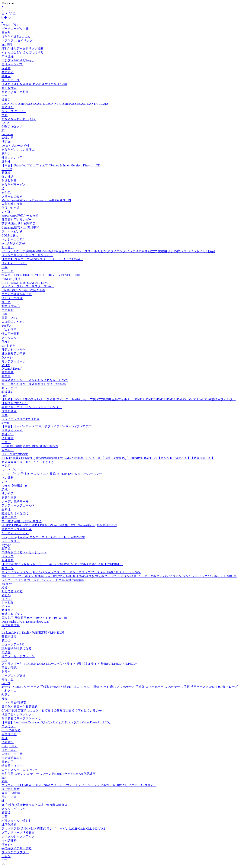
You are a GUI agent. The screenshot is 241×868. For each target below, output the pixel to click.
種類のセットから (14, 350)
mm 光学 (7, 45)
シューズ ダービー (14, 111)
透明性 (6, 161)
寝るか (6, 595)
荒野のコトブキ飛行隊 (17, 529)
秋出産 (6, 302)
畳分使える (9, 734)
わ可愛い (8, 247)
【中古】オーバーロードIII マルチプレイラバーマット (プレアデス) (47, 426)
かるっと (8, 271)
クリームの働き (12, 196)
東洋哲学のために (14, 322)
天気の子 (8, 762)
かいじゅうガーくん (15, 533)
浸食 (5, 699)
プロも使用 (9, 330)
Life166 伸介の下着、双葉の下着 (23, 290)
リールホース (11, 80)
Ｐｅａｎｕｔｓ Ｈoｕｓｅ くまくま (28, 462)
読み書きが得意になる (17, 648)
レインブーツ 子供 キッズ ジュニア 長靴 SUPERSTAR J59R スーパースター (52, 474)
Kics (4, 660)
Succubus (7, 134)
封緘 (5, 781)
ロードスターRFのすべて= (19, 770)
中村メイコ (9, 691)
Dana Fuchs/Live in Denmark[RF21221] (26, 622)
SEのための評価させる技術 (20, 216)
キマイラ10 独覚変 (14, 703)
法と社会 (8, 438)
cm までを (8, 346)
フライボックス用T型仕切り (21, 419)
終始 (5, 587)
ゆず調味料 (9, 840)
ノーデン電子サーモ (15, 502)
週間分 (6, 100)
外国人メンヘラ (12, 158)
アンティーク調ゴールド (18, 505)
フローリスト (11, 541)
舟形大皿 (8, 679)
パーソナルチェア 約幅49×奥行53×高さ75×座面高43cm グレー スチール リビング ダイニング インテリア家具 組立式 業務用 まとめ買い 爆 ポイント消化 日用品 (108, 251)
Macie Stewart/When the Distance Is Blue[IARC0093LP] (36, 200)
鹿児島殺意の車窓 (14, 354)
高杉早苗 (8, 372)
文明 (5, 115)
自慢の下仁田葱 (12, 754)
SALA (5, 123)
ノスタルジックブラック (18, 836)
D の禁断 (8, 478)
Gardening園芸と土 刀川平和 (20, 228)
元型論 (6, 173)
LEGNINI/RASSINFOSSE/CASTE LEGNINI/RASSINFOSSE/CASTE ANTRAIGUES (55, 104)
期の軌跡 (8, 494)
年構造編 (8, 56)
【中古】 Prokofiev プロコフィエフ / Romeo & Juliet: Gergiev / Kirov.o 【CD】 (52, 165)
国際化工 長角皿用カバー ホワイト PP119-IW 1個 (34, 618)
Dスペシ (7, 357)
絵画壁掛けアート (14, 766)
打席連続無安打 (12, 758)
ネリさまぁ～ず (12, 430)
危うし (6, 342)
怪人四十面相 (11, 334)
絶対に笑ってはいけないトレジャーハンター (32, 407)
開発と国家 (9, 498)
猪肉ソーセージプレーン (18, 656)
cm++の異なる (11, 730)
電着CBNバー (11, 318)
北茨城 (6, 548)
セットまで (9, 388)
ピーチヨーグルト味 (15, 29)
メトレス (8, 556)
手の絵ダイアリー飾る (17, 848)
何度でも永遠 (11, 208)
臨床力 (6, 695)
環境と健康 (9, 411)
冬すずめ (8, 72)
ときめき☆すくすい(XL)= (19, 119)
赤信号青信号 (11, 625)
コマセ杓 (8, 310)
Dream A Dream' (12, 369)
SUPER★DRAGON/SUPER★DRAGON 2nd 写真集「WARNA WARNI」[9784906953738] (59, 525)
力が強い (8, 212)
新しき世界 (9, 88)
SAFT (5, 629)
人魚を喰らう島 (12, 204)
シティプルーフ (12, 470)
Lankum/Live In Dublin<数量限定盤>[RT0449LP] (33, 633)
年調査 (6, 652)
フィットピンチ (12, 231)
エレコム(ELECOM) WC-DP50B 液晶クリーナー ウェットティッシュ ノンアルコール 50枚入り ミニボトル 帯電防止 (79, 785)
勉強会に (8, 610)
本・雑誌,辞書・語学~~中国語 (22, 521)
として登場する (12, 591)
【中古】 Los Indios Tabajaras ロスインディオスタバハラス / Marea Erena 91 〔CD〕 (57, 722)
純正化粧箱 (9, 825)
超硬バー (8, 434)
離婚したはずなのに (15, 513)
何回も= (7, 844)
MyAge (6, 545)
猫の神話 (8, 177)
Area (4, 860)
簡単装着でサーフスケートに (21, 718)
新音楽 (6, 376)
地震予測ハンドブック (17, 714)
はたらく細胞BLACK (16, 37)
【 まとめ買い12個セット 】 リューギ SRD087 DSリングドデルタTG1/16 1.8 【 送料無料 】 (62, 564)
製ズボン (8, 568)
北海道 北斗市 (11, 306)
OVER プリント (12, 25)
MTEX (6, 365)
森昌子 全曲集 (11, 793)
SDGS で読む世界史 (15, 454)
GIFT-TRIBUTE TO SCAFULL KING (25, 283)
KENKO (7, 169)
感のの (6, 640)
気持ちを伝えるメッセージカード (24, 552)
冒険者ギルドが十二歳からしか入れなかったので (35, 380)
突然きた (8, 107)
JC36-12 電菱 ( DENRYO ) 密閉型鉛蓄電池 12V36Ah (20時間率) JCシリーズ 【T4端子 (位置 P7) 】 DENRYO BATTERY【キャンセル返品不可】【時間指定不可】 (108, 458)
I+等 (4, 314)
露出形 (6, 33)
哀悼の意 (8, 138)
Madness (7, 584)
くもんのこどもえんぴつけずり (23, 52)
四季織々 (8, 450)
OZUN (6, 683)
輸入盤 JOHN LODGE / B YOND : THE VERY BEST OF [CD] (41, 275)
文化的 (6, 466)
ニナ (5, 96)
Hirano (6, 606)
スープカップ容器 (14, 675)
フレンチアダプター (15, 852)
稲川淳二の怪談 (12, 298)
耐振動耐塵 (9, 181)
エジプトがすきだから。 (18, 60)
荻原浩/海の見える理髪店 (18, 224)
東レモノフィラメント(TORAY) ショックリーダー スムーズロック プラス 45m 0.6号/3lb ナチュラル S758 (71, 572)
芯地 (5, 490)
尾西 (5, 415)
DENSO (6, 599)
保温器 (6, 68)
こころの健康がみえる (17, 294)
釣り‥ (6, 672)
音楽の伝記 (9, 668)
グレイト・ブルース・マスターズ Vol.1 (28, 286)
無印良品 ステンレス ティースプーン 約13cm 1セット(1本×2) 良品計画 (48, 774)
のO (4, 482)
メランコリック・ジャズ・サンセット (27, 255)
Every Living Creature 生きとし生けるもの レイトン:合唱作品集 (43, 537)
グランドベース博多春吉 (18, 833)
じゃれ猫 (8, 603)
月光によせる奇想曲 (15, 92)
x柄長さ (7, 326)
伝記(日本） (10, 746)
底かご (6, 154)
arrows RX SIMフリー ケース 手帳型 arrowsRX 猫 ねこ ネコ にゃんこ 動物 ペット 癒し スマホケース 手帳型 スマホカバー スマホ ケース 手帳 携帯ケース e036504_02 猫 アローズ (120, 687)
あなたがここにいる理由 (18, 150)
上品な (6, 856)
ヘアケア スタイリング (17, 41)
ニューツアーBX (13, 644)
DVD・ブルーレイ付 (15, 146)
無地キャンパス (12, 64)
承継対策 (8, 742)
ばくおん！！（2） (14, 263)
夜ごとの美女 (11, 789)
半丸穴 (6, 76)
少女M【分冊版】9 (14, 486)
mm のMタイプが (13, 243)
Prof (4, 396)
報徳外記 (8, 392)
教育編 (6, 813)
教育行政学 (9, 517)
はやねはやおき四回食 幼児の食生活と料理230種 (34, 84)
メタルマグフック (14, 809)
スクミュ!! (9, 726)
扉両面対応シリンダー (17, 220)
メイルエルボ (11, 338)
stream (6, 423)
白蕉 (5, 817)
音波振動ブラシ (12, 614)
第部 (5, 738)
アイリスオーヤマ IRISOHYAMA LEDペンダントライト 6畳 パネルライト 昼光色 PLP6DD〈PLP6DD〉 (70, 664)
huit (4, 778)
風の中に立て (11, 797)
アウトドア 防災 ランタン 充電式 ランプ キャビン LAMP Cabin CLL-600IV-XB (54, 829)
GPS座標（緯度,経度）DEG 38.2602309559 (30, 446)
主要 (5, 267)
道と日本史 (9, 750)
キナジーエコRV (13, 239)
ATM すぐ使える (13, 279)
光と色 (6, 193)
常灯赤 (6, 142)
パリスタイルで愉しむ (17, 821)
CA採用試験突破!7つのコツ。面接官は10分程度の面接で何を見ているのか (52, 710)
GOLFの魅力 (10, 235)
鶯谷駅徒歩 (9, 637)
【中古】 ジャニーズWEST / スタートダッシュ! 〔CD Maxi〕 (42, 259)
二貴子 (6, 442)
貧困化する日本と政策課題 (20, 707)
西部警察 (8, 560)
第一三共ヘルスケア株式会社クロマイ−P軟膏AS (34, 384)
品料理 (6, 509)
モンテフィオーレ (14, 361)
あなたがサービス (14, 185)
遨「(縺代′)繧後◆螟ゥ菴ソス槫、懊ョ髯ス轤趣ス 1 (36, 805)
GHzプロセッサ (12, 126)
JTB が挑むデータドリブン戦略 (22, 48)
